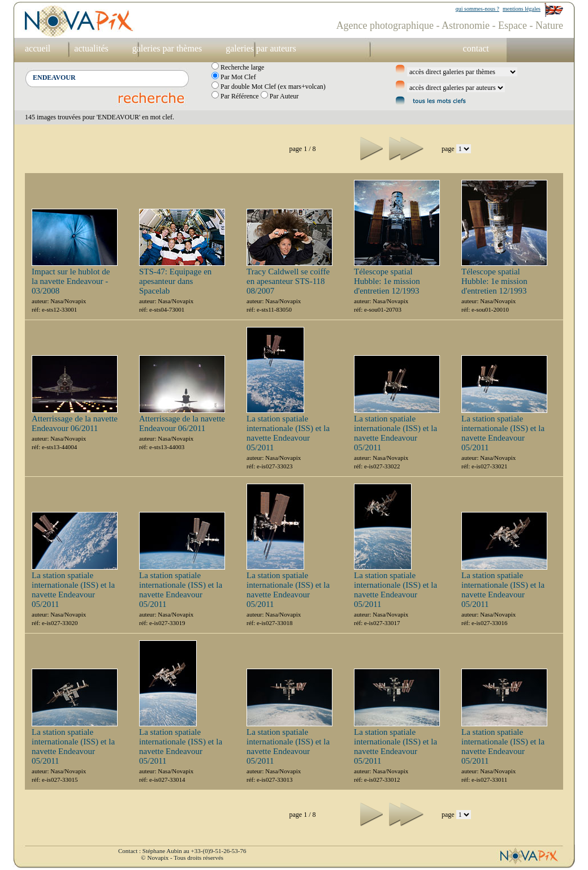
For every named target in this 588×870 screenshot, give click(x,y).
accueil (38, 48)
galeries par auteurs (261, 48)
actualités (91, 48)
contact (476, 48)
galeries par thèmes (167, 48)
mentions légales (522, 9)
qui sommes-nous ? (477, 9)
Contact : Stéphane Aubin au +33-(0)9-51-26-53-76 (182, 851)
